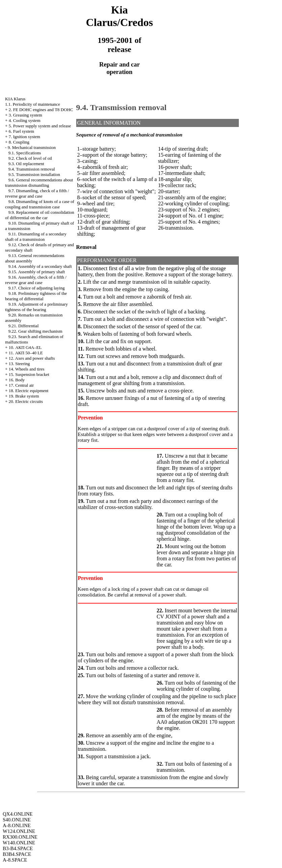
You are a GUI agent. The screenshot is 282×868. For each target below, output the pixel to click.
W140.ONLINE (19, 843)
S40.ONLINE (17, 820)
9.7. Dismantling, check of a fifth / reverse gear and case (37, 193)
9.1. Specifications (25, 153)
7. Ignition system (25, 137)
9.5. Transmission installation (34, 174)
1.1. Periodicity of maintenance (33, 104)
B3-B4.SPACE (18, 848)
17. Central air (21, 385)
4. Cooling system (25, 120)
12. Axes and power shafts (32, 358)
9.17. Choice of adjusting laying (37, 288)
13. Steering (19, 364)
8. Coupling (19, 142)
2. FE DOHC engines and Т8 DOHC (41, 110)
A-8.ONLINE (17, 825)
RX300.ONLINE (20, 837)
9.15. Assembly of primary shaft (37, 272)
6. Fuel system (21, 131)
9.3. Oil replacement (26, 164)
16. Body (17, 380)
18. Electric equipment (29, 391)
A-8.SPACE (15, 860)
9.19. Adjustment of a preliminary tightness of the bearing (36, 307)
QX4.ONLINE (18, 814)
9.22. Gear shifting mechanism (35, 331)
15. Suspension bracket (29, 374)
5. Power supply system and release (40, 126)
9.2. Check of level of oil (30, 158)
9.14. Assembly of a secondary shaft (40, 266)
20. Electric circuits (26, 401)
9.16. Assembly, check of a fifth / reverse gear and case (36, 280)
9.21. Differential (24, 326)
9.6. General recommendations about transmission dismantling (39, 183)
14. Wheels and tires (27, 369)
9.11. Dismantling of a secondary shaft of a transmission (36, 237)
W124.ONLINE (19, 831)
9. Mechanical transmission (32, 147)
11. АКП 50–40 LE (26, 353)
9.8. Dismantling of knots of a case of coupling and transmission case (40, 204)
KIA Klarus (15, 99)
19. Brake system (24, 396)
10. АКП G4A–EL (25, 347)
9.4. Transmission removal (32, 169)
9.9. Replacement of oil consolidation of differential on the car (40, 215)
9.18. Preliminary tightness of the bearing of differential (36, 296)
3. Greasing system (25, 115)
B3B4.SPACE (17, 854)
